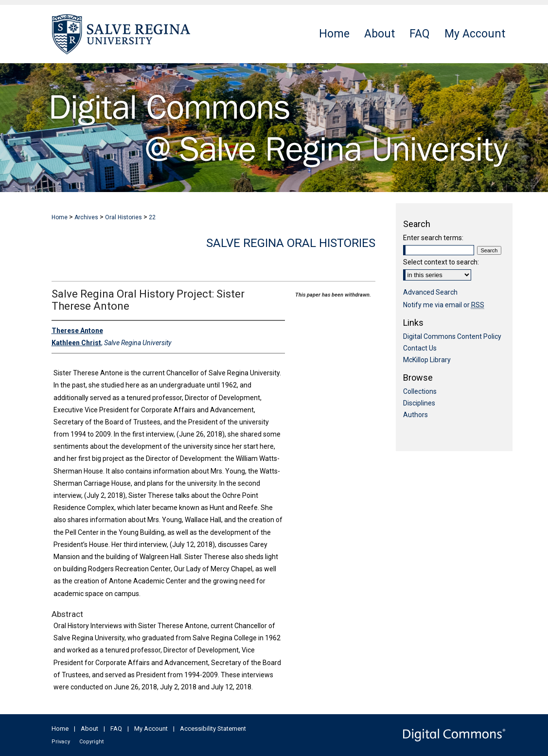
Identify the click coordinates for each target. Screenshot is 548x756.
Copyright (91, 742)
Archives (86, 217)
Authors (415, 415)
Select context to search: (441, 262)
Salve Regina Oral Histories (291, 243)
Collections (420, 391)
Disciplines (419, 403)
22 (152, 217)
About (89, 729)
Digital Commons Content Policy (452, 336)
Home (60, 217)
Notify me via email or (444, 305)
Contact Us (420, 348)
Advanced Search (430, 292)
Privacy (61, 742)
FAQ (116, 729)
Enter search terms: (433, 238)
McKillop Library (427, 360)
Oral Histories (124, 217)
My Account (151, 729)
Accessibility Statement (213, 729)
